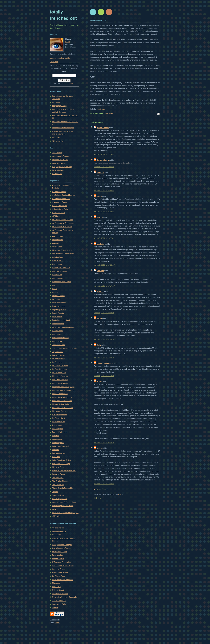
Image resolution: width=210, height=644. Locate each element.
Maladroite (56, 587)
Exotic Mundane (59, 306)
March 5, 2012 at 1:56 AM (104, 167)
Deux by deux (58, 278)
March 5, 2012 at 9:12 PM (104, 442)
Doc (54, 285)
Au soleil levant (58, 528)
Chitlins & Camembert (61, 268)
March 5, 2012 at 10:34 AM (104, 286)
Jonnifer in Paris (59, 345)
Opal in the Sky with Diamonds (64, 597)
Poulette (56, 450)
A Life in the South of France (63, 195)
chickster (101, 244)
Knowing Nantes (59, 355)
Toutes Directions (59, 601)
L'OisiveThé (57, 174)
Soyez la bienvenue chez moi (64, 471)
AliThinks (56, 216)
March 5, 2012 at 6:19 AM (104, 190)
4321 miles (56, 516)
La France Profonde (60, 366)
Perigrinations (58, 439)
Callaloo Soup (58, 257)
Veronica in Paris (59, 604)
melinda (100, 292)
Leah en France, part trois (62, 580)
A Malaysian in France (61, 199)
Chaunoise (56, 535)
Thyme (55, 492)
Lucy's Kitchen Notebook (62, 397)
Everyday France (59, 303)
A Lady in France (59, 192)
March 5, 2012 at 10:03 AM (104, 238)
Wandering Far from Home (63, 506)
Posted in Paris (58, 170)
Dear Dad (56, 137)
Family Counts (58, 313)
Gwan (99, 196)
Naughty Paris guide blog (62, 167)
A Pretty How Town (60, 206)
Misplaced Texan (59, 411)
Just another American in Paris (64, 348)
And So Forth (57, 236)
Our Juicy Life (58, 429)
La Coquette (57, 362)
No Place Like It (58, 418)
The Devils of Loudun (61, 481)
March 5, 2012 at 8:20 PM (104, 376)
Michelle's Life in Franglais (63, 408)
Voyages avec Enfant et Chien (64, 502)
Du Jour (55, 292)
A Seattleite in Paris (60, 209)
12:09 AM (110, 113)
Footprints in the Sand (61, 320)
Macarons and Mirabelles (62, 401)
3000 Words (57, 153)
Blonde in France (59, 531)
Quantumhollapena (105, 363)
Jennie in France (59, 569)
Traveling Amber (59, 495)
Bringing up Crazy (59, 106)
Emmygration (57, 555)
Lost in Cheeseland (60, 394)
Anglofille (56, 243)
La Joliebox (57, 102)
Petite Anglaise (58, 443)
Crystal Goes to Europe (62, 548)
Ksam (99, 448)
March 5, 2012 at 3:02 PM (104, 339)
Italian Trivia (57, 341)
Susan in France (59, 474)
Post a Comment (103, 489)
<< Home (97, 498)
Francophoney (58, 324)
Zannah (55, 607)
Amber (100, 381)
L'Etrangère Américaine (61, 562)
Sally (99, 345)
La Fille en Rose (59, 576)
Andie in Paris (58, 240)
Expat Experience (59, 310)
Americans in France (60, 156)
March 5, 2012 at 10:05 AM (104, 265)
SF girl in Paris (58, 467)
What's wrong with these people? (65, 513)
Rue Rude (56, 457)
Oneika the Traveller (60, 594)
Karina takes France (60, 572)
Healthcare (101, 109)
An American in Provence (62, 227)
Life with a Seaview (60, 380)
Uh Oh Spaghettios (60, 499)
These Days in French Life (63, 488)
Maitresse (56, 583)
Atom (120, 494)
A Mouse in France (60, 202)
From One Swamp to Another (64, 327)
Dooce (55, 289)
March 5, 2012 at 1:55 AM (104, 154)
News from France (59, 415)
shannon (100, 172)
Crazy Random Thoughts (62, 545)
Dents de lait (57, 275)
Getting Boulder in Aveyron (63, 565)
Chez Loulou (57, 264)
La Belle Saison (58, 359)
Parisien (55, 436)
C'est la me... (57, 261)
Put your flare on (59, 453)
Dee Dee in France (60, 271)
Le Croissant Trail (59, 373)
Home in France (59, 334)
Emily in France (58, 296)
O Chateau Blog (59, 422)
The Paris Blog (58, 485)
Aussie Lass (57, 247)
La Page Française (60, 369)
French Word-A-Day (60, 160)
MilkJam (100, 271)
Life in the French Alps (61, 376)
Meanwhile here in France (62, 404)
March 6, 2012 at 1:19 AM (104, 484)
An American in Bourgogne (63, 223)
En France (56, 299)
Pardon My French (60, 432)
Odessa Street (58, 590)
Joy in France (58, 352)
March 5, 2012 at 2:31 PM (104, 313)
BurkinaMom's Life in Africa (63, 254)
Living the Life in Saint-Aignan (64, 390)
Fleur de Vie (57, 317)
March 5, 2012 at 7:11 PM (104, 357)
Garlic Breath (57, 331)
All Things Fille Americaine (63, 220)
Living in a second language (63, 387)
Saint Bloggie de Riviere (62, 460)
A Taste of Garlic (59, 213)
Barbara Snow (103, 128)
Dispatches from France (62, 282)
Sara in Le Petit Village (61, 464)
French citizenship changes (63, 128)
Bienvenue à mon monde (62, 250)
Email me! (54, 62)
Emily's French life (59, 552)
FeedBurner (70, 83)
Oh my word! (57, 425)
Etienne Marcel (58, 558)
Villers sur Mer (58, 141)
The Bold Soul (58, 478)
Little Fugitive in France (61, 383)
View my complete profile (60, 58)
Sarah (99, 318)
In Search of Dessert (60, 338)
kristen (100, 217)
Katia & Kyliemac (59, 163)
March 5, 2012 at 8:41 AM (104, 211)
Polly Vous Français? (61, 446)
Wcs (54, 509)
